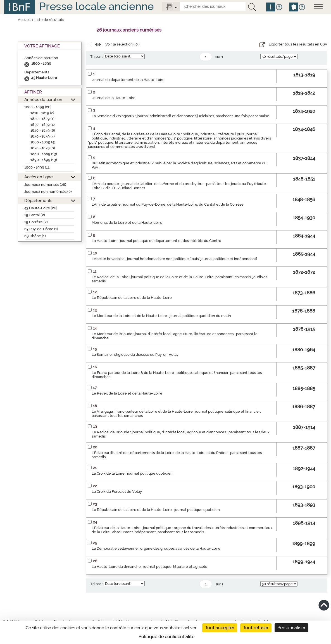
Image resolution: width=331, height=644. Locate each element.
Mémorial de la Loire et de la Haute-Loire (127, 223)
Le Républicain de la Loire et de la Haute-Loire (132, 298)
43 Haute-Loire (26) (41, 208)
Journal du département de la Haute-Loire (128, 80)
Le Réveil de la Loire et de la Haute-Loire (127, 393)
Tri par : (97, 57)
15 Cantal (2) (35, 215)
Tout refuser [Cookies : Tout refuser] (256, 628)
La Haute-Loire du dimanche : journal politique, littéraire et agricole (149, 567)
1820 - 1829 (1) (42, 119)
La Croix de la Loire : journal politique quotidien (132, 473)
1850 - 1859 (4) (43, 136)
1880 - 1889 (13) (44, 154)
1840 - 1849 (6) (43, 130)
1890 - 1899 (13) (44, 160)
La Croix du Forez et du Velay (117, 492)
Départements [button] (38, 200)
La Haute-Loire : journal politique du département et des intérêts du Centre (156, 241)
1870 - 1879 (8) (43, 148)
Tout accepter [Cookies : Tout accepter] (220, 628)
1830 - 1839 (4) (43, 125)
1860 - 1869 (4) (43, 142)
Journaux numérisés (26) (45, 185)
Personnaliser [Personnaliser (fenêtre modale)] (291, 628)
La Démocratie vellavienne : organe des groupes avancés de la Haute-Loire (156, 548)
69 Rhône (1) (35, 236)
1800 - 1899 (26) (38, 107)
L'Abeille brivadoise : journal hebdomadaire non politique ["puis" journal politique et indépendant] (174, 259)
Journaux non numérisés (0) (48, 192)
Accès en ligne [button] (39, 177)
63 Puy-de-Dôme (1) (41, 229)
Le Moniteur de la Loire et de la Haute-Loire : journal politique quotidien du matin (161, 316)
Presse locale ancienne (96, 6)
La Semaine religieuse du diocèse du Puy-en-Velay (135, 355)
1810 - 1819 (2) (42, 113)
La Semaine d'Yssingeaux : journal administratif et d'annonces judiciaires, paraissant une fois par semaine (180, 116)
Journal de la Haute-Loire (114, 98)
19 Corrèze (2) (36, 222)
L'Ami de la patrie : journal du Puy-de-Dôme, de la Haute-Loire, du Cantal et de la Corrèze (168, 204)
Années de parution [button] (43, 99)
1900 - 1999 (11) (37, 167)
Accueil (24, 20)
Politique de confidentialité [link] (166, 637)
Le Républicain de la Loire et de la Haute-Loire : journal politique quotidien (156, 510)
